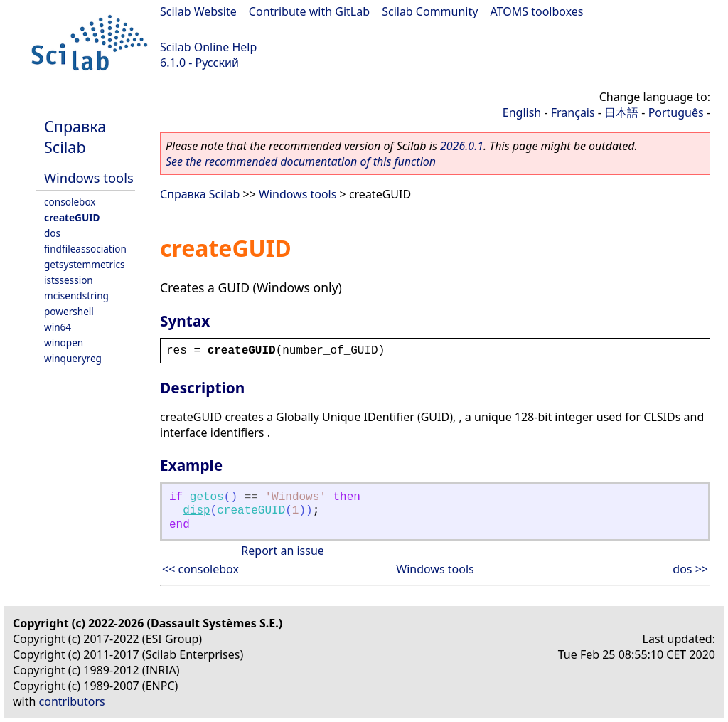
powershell (69, 311)
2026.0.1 (462, 146)
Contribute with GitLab (309, 11)
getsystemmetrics (85, 264)
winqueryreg (73, 358)
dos (52, 233)
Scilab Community (430, 11)
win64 (58, 327)
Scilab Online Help (208, 47)
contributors (72, 701)
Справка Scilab (75, 137)
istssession (69, 280)
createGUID (72, 217)
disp (196, 511)
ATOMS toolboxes (537, 11)
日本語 (621, 112)
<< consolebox (200, 569)
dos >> (690, 569)
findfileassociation (85, 249)
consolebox (70, 202)
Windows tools (89, 177)
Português (676, 112)
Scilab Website (198, 11)
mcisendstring (76, 296)
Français (573, 112)
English (522, 112)
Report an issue (282, 551)
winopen (64, 343)
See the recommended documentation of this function (301, 161)
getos (207, 497)
